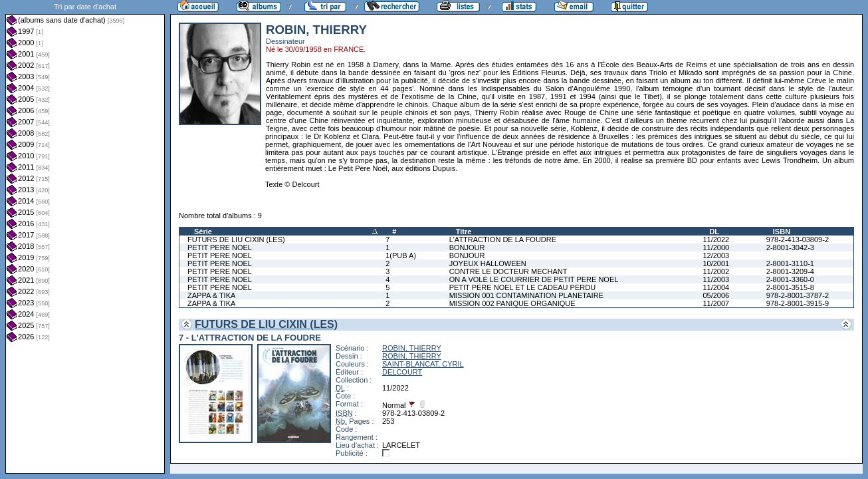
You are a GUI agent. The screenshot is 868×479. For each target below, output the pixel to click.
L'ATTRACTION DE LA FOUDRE (503, 239)
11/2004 (716, 287)
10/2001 (716, 263)
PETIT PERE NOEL (220, 247)
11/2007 (716, 303)
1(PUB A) (401, 255)
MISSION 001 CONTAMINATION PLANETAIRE (526, 295)
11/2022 (716, 239)
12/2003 (716, 255)
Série (203, 232)
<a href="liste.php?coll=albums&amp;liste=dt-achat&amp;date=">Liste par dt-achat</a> (85, 237)
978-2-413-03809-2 (798, 239)
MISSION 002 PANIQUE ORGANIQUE (512, 303)
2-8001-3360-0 (790, 279)
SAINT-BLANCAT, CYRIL (423, 364)
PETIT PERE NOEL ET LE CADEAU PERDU (522, 287)
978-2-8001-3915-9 (798, 303)
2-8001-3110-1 (790, 263)
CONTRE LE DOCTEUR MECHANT (508, 271)
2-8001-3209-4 (790, 271)
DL (714, 232)
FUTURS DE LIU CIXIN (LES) (236, 239)
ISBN (782, 232)
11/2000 (716, 247)
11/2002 (716, 271)
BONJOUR (467, 247)
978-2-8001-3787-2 (798, 295)
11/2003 (716, 279)
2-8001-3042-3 (790, 247)
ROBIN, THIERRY (412, 348)
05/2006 (716, 295)
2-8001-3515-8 (790, 287)
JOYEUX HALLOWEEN (488, 263)
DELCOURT (402, 372)
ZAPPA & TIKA (211, 295)
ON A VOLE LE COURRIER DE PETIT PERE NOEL (534, 279)
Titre (464, 232)
